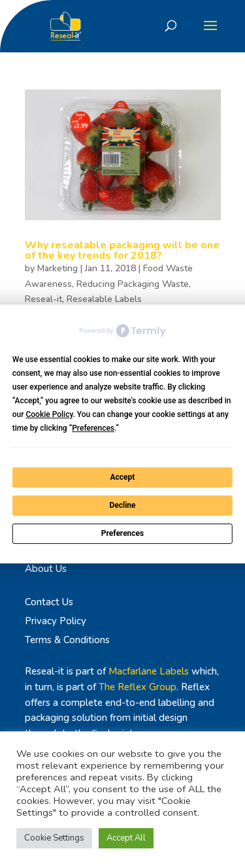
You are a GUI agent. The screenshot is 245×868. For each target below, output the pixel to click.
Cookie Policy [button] (49, 414)
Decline (122, 505)
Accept (123, 477)
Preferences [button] (93, 428)
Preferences (123, 533)
